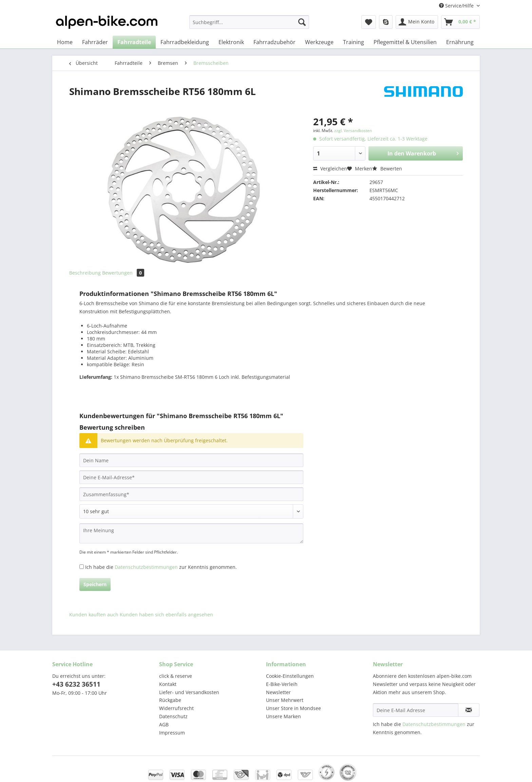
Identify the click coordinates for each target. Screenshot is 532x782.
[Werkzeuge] (319, 42)
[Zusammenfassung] (191, 494)
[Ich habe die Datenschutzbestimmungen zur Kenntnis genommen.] (82, 567)
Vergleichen (330, 169)
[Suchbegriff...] (249, 22)
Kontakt (168, 684)
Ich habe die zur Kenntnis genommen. (161, 567)
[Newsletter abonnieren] (469, 710)
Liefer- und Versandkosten (189, 692)
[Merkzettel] (369, 22)
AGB (164, 724)
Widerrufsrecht (176, 708)
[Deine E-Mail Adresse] (416, 710)
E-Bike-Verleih (282, 684)
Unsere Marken (283, 716)
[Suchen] (302, 22)
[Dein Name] (191, 460)
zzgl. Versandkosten (353, 131)
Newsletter (278, 692)
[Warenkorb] (460, 22)
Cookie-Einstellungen (290, 676)
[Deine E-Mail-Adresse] (191, 477)
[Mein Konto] (417, 22)
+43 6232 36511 (76, 684)
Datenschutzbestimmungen (146, 567)
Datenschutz (173, 716)
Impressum (172, 733)
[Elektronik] (231, 42)
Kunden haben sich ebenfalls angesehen (166, 615)
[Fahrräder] (95, 42)
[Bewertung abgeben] (191, 511)
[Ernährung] (460, 42)
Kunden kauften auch (94, 615)
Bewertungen (123, 273)
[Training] (354, 42)
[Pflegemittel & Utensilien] (405, 42)
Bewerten (387, 169)
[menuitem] (249, 25)
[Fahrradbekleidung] (185, 42)
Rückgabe (170, 700)
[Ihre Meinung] (191, 533)
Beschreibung (85, 273)
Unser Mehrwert (285, 700)
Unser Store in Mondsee (293, 708)
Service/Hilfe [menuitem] (457, 6)
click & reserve (176, 676)
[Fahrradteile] (134, 42)
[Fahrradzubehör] (274, 42)
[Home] (65, 42)
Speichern (95, 584)
